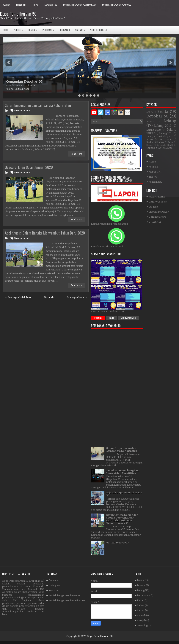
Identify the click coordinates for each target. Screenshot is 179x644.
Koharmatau (51, 5)
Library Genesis (158, 202)
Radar (150, 142)
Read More (76, 154)
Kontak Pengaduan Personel (117, 5)
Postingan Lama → (77, 297)
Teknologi (152, 148)
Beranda (49, 297)
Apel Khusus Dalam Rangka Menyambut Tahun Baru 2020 (45, 233)
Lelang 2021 (166, 133)
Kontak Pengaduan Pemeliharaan (80, 5)
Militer (150, 139)
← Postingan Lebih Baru (18, 297)
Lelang (170, 121)
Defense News (157, 217)
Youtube (53, 590)
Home (5, 30)
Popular (98, 318)
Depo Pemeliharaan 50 (18, 14)
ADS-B (150, 112)
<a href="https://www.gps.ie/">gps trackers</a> (117, 386)
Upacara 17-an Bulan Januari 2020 (29, 167)
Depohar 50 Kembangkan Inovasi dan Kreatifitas (123, 472)
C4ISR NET (155, 222)
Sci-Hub (153, 207)
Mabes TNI (21, 5)
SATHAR (81, 29)
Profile (20, 29)
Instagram (55, 585)
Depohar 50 (157, 116)
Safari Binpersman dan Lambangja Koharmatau (38, 105)
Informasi (65, 30)
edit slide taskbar (117, 543)
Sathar (161, 142)
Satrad (171, 142)
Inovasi (150, 121)
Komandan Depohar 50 (24, 82)
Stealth (170, 145)
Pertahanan (165, 139)
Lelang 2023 (168, 137)
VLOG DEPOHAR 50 (99, 30)
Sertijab (160, 145)
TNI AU (35, 5)
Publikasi (50, 29)
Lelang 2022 (153, 136)
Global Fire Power (159, 212)
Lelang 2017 (163, 126)
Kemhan (6, 5)
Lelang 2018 (154, 130)
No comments (22, 110)
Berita (34, 29)
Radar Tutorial (157, 197)
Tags (112, 318)
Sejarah (150, 145)
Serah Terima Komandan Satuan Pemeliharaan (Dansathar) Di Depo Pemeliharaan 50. (122, 519)
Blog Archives (128, 318)
